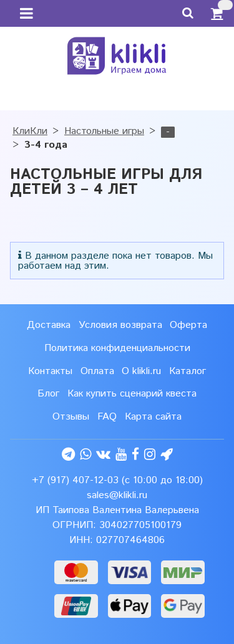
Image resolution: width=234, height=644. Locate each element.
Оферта (188, 325)
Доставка (49, 325)
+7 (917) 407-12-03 (75, 480)
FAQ (107, 417)
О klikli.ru (141, 371)
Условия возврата (120, 325)
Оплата (97, 371)
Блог (48, 394)
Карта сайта (153, 417)
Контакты (50, 371)
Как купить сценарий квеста (132, 394)
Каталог (188, 371)
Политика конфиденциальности (117, 348)
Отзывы (71, 417)
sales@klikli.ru (117, 495)
